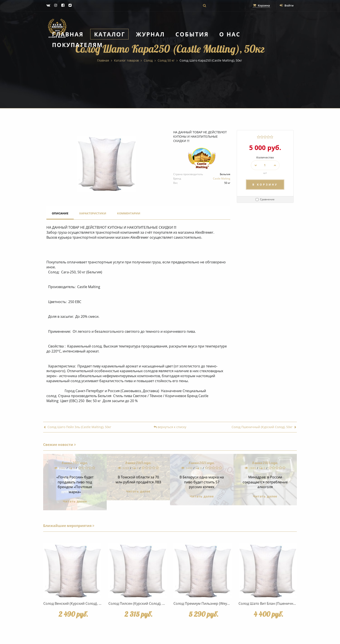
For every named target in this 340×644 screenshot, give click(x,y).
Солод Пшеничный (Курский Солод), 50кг (264, 427)
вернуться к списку (170, 427)
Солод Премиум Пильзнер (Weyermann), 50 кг (212, 603)
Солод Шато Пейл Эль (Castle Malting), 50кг (78, 427)
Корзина (260, 5)
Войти (286, 5)
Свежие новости (60, 445)
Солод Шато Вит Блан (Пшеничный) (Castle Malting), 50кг (286, 603)
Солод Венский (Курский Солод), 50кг (75, 603)
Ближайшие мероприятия (69, 526)
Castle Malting (222, 179)
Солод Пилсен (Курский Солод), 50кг (139, 603)
